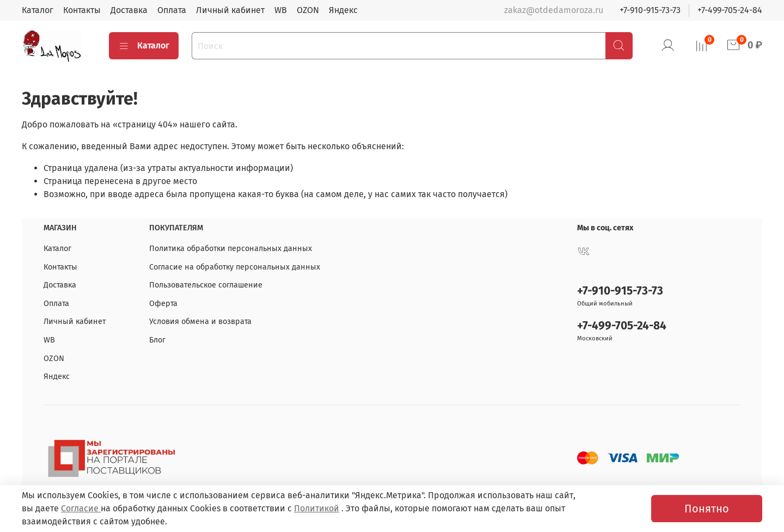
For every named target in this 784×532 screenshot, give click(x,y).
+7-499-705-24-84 (730, 10)
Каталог (38, 10)
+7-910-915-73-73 (650, 10)
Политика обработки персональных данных (231, 249)
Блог (157, 340)
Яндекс (343, 10)
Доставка (129, 10)
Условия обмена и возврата (200, 322)
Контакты (82, 10)
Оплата (172, 10)
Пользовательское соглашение (206, 285)
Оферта (163, 304)
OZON (308, 10)
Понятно (707, 509)
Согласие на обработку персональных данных (235, 267)
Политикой (317, 508)
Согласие (81, 508)
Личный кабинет (230, 10)
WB (281, 10)
